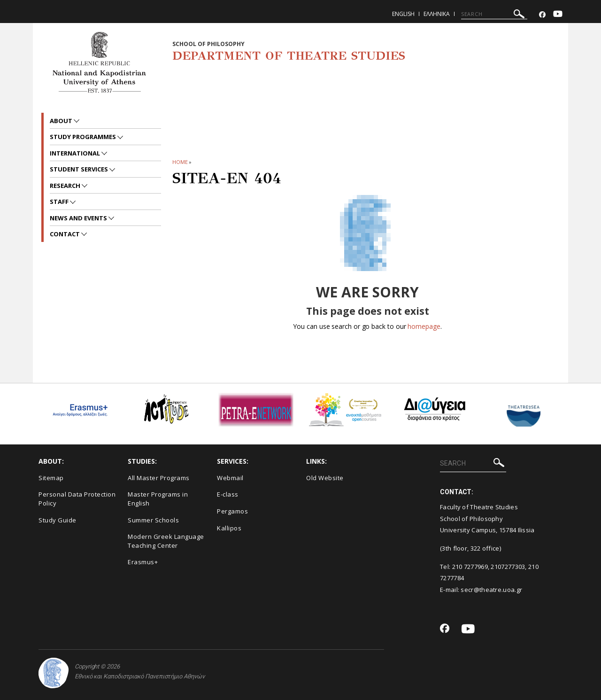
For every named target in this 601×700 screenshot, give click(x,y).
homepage (424, 326)
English (403, 14)
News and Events (79, 218)
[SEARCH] (494, 14)
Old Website (325, 478)
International (76, 153)
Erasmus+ (143, 562)
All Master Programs (159, 478)
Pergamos (232, 511)
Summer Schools (153, 520)
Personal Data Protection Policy (77, 499)
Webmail (230, 478)
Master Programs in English (158, 499)
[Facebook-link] (542, 15)
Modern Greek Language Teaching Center (166, 541)
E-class (228, 494)
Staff (60, 202)
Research (66, 186)
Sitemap (51, 478)
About (62, 121)
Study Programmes (84, 137)
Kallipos (229, 528)
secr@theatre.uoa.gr (491, 590)
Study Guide (58, 520)
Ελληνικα (437, 14)
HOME (180, 162)
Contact (65, 234)
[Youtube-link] (558, 15)
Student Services (80, 169)
